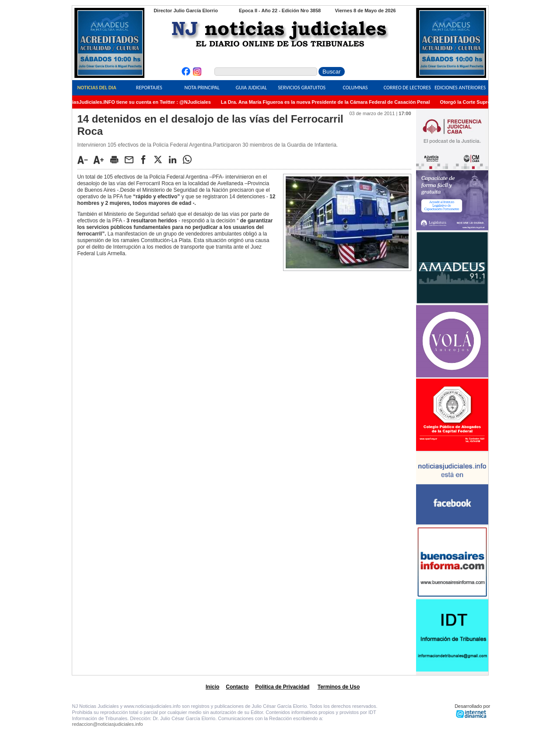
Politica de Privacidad (282, 687)
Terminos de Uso (339, 687)
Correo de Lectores (407, 88)
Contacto (237, 687)
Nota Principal (202, 88)
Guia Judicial (251, 88)
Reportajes (149, 88)
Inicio (212, 687)
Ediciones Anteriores (460, 88)
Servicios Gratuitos (302, 88)
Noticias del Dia (96, 88)
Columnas (355, 88)
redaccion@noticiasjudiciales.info (108, 724)
